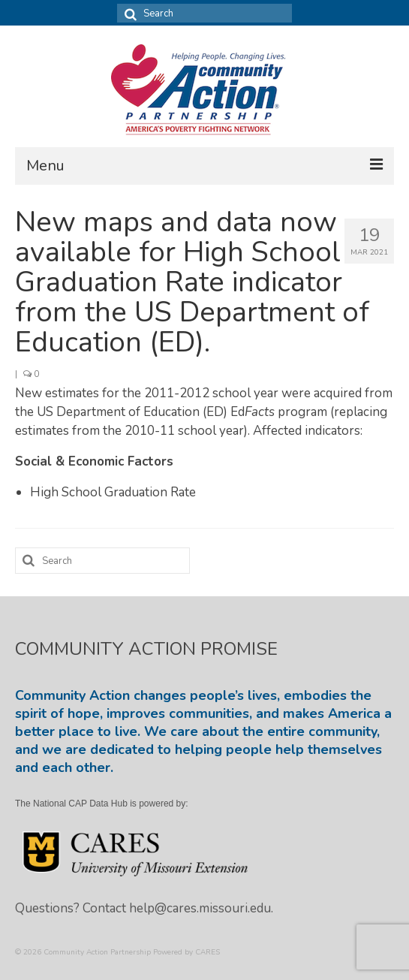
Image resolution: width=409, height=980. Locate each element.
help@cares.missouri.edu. (201, 908)
